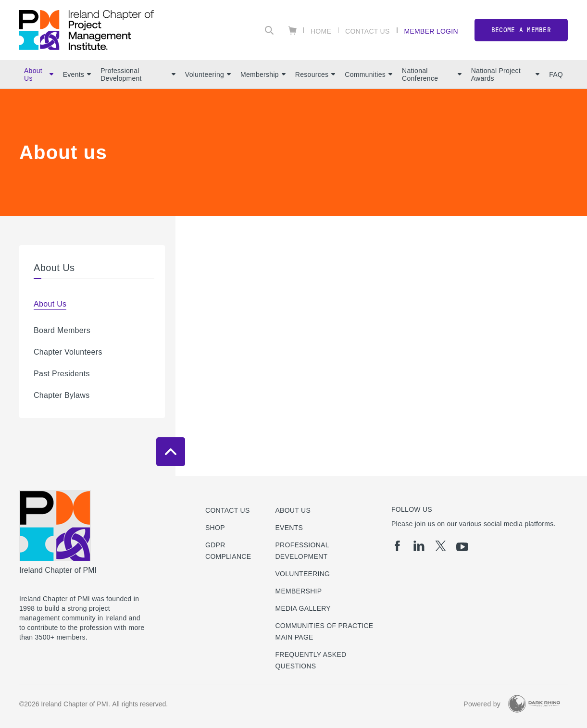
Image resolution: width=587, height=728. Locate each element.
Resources (315, 74)
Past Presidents (62, 374)
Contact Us (368, 31)
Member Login (431, 31)
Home (321, 31)
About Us (39, 74)
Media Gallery (303, 608)
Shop (215, 528)
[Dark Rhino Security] (534, 704)
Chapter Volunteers (68, 352)
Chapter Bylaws (62, 395)
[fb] (397, 546)
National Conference (432, 74)
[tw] (441, 546)
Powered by (482, 704)
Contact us (228, 510)
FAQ (556, 74)
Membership (263, 74)
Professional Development (138, 74)
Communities (368, 74)
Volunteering (208, 74)
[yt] (462, 547)
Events (77, 74)
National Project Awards (505, 74)
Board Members (62, 330)
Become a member (521, 30)
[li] (419, 546)
